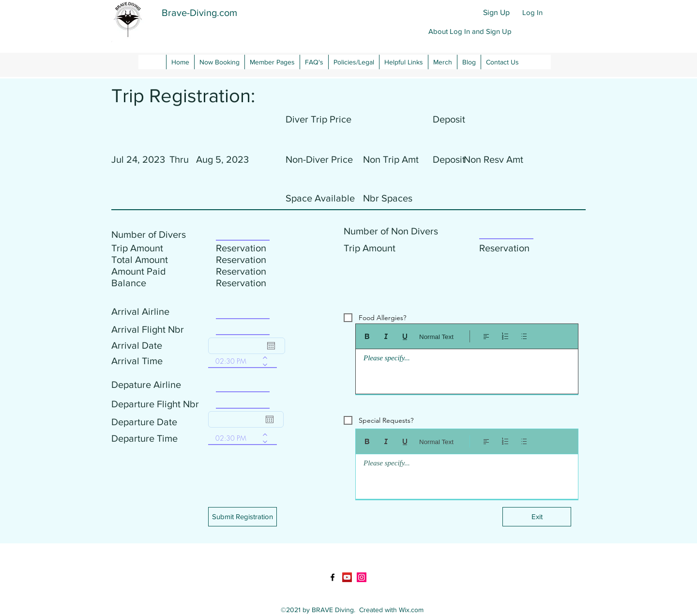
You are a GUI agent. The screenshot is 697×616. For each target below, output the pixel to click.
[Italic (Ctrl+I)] (386, 336)
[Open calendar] (271, 346)
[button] (470, 31)
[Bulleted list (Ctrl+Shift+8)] (524, 336)
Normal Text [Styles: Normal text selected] (436, 337)
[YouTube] (347, 577)
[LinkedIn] (362, 577)
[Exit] (537, 517)
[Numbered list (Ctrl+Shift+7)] (505, 336)
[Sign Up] (496, 13)
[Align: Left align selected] (486, 336)
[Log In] (532, 13)
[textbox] (467, 369)
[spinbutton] (235, 361)
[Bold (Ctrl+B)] (367, 336)
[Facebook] (333, 577)
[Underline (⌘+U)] (405, 336)
